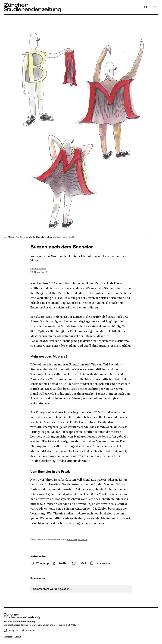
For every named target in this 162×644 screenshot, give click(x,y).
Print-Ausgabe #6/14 (77, 539)
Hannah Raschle (68, 237)
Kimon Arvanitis (38, 269)
